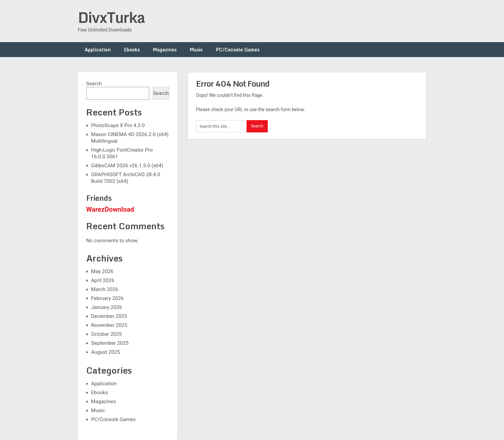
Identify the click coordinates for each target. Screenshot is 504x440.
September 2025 (110, 343)
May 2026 (102, 271)
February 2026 (108, 298)
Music (196, 50)
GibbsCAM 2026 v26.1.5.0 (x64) (127, 166)
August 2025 (106, 352)
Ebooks (132, 50)
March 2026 (105, 289)
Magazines (165, 50)
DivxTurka (111, 17)
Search (94, 84)
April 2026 (103, 280)
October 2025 (107, 334)
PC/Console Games (238, 50)
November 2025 (109, 325)
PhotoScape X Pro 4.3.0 (118, 125)
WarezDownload (110, 209)
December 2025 (109, 316)
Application (98, 50)
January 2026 (107, 307)
